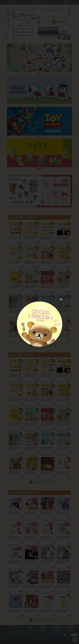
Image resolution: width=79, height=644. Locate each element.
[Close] (61, 299)
